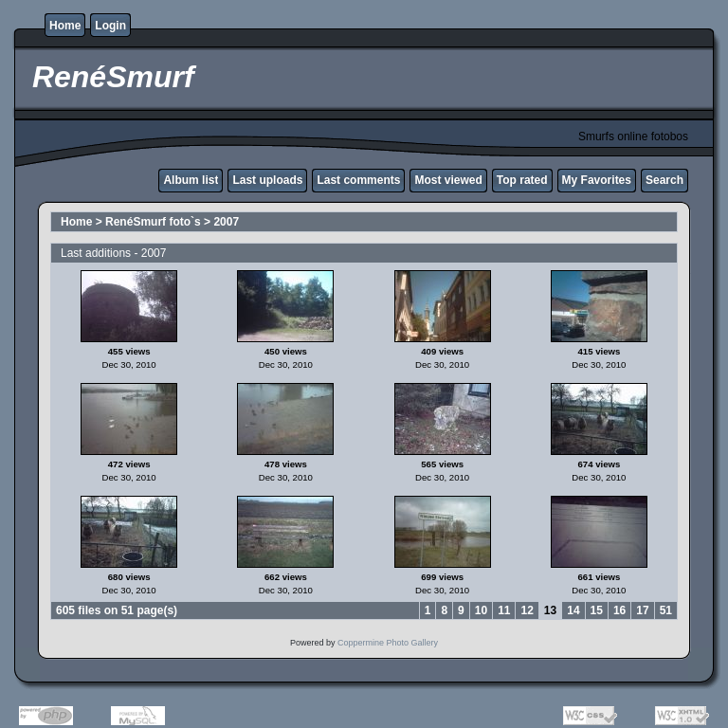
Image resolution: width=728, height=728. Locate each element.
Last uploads (267, 180)
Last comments (358, 180)
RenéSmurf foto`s (153, 222)
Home (65, 26)
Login (110, 26)
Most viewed (448, 180)
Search (664, 180)
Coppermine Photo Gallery (388, 643)
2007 (226, 222)
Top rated (522, 180)
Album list (191, 180)
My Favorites (597, 180)
